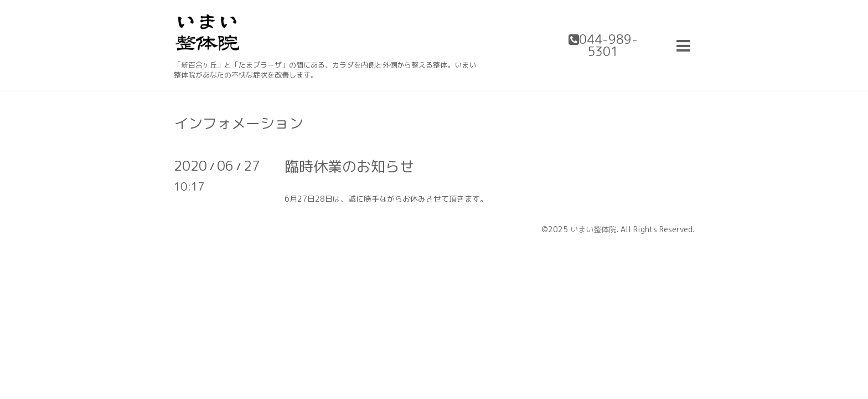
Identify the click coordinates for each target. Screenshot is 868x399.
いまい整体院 (593, 229)
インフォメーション (239, 123)
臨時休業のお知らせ (349, 166)
